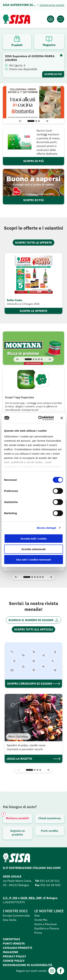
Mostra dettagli (46, 528)
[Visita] (33, 348)
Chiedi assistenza (50, 818)
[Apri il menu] (61, 19)
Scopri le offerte (33, 311)
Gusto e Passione (46, 924)
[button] (20, 121)
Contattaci (11, 939)
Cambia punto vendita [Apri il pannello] (52, 5)
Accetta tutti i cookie (33, 539)
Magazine (11, 952)
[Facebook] (61, 971)
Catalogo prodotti (18, 948)
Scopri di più (53, 74)
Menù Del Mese (18, 737)
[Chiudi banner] (62, 418)
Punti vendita (49, 831)
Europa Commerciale (16, 915)
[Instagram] (52, 971)
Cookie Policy (14, 961)
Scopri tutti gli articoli (34, 629)
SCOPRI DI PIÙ (33, 161)
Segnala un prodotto (18, 833)
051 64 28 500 (50, 885)
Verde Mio (41, 920)
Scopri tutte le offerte (33, 243)
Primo (38, 933)
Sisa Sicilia (10, 920)
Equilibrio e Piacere (47, 928)
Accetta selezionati (33, 549)
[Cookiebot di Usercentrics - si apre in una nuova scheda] (40, 418)
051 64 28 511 (50, 881)
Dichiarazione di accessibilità (28, 965)
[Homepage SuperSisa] (16, 859)
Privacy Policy (14, 956)
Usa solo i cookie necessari (34, 560)
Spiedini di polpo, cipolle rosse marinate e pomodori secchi (26, 747)
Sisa (37, 915)
